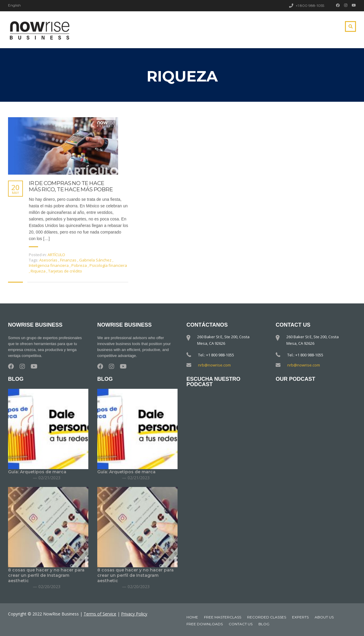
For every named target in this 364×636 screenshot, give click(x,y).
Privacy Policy (134, 614)
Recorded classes (267, 617)
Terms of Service (100, 614)
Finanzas (69, 260)
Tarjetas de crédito (65, 271)
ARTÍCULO (56, 255)
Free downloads (205, 624)
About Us (324, 617)
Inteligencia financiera (49, 265)
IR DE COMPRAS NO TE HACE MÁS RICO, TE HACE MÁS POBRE (71, 187)
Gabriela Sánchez (96, 260)
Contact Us (241, 624)
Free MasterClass (223, 617)
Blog (264, 624)
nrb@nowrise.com (214, 365)
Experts (300, 617)
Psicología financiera (108, 265)
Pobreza (80, 265)
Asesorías (49, 260)
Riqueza (39, 271)
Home (192, 617)
